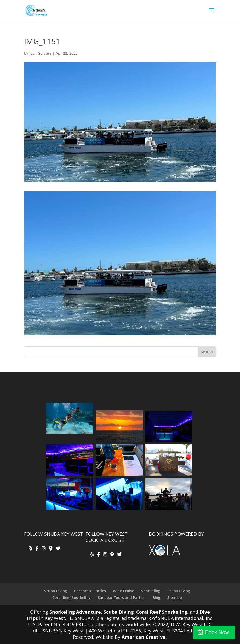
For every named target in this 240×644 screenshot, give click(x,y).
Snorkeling (151, 591)
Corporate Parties (90, 591)
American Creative (144, 637)
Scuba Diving (56, 591)
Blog (156, 598)
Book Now (217, 632)
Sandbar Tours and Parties (122, 598)
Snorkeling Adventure (75, 612)
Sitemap (175, 598)
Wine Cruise (124, 591)
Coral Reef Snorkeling (72, 598)
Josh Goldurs (40, 53)
